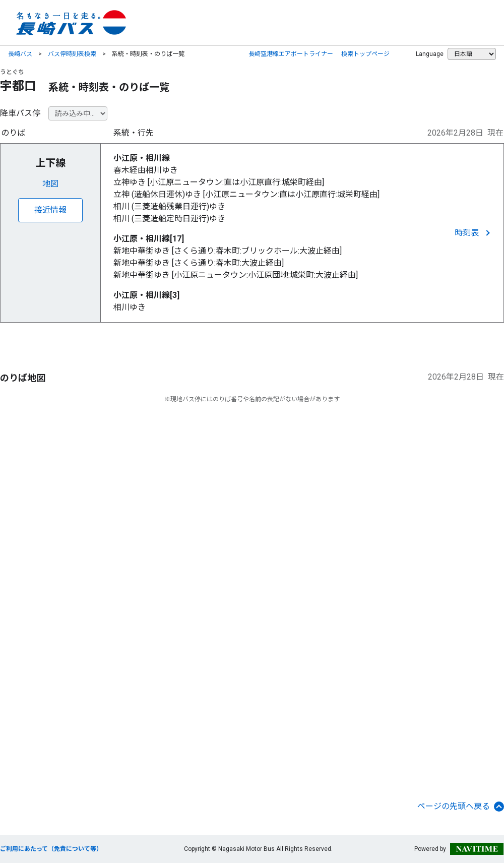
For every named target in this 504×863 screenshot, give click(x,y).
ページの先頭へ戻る (461, 807)
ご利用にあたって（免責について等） (51, 849)
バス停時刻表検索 (72, 54)
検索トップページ (365, 54)
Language (430, 54)
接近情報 (50, 210)
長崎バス (20, 54)
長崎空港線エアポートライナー (291, 54)
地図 (50, 184)
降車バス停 (20, 113)
